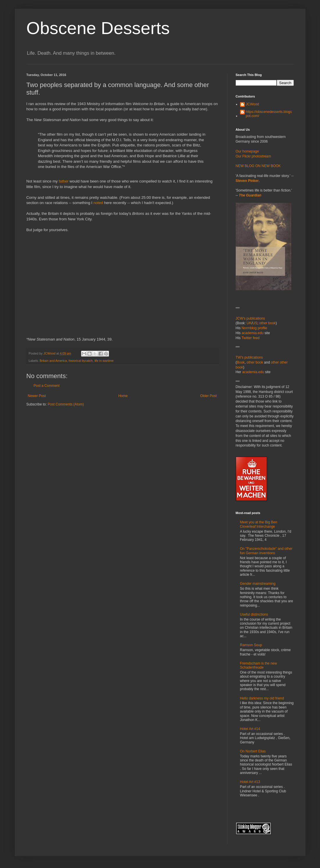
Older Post (209, 396)
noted (98, 203)
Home (123, 396)
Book (241, 362)
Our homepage (247, 151)
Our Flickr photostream (253, 156)
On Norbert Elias (253, 751)
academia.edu (252, 333)
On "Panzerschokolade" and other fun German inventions (266, 551)
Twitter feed (251, 338)
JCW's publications (250, 318)
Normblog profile (254, 328)
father (64, 181)
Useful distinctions (254, 614)
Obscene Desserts (98, 28)
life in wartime (104, 361)
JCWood (253, 104)
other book (268, 323)
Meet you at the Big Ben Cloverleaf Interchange (259, 524)
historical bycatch (81, 361)
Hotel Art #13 (250, 782)
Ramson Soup (251, 645)
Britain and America (53, 361)
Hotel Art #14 (250, 729)
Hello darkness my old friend (262, 698)
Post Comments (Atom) (66, 404)
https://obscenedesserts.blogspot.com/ (269, 114)
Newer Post (37, 396)
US (255, 323)
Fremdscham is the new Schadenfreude (259, 665)
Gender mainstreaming (258, 584)
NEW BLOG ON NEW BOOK (258, 166)
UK (249, 323)
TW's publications (249, 357)
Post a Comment (47, 386)
